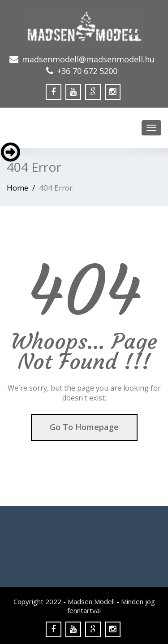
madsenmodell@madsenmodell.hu (88, 59)
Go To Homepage (84, 427)
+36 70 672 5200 (87, 71)
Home (17, 188)
